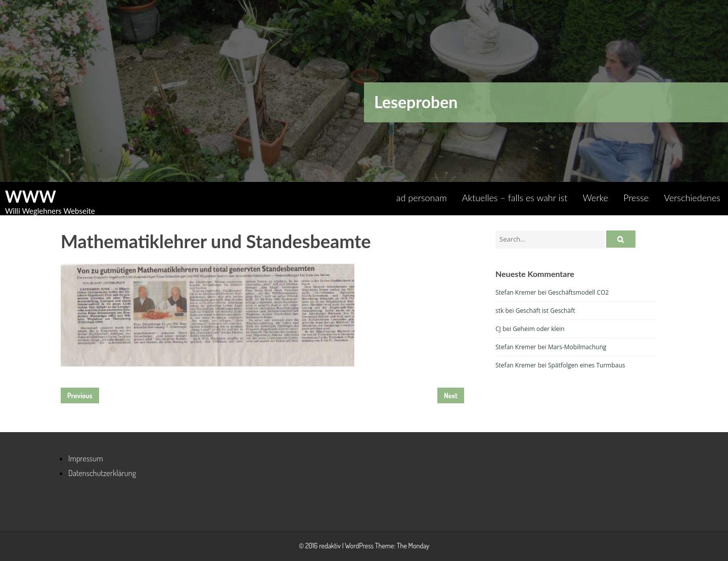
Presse (636, 198)
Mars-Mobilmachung (577, 347)
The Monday (413, 546)
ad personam (422, 198)
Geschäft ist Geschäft (545, 311)
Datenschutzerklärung (102, 473)
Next (451, 395)
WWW (31, 197)
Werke (595, 198)
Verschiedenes (692, 198)
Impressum (86, 458)
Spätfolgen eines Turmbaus (587, 365)
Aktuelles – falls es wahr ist (515, 198)
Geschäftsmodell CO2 (578, 292)
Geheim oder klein (539, 329)
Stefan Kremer (516, 292)
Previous (80, 395)
